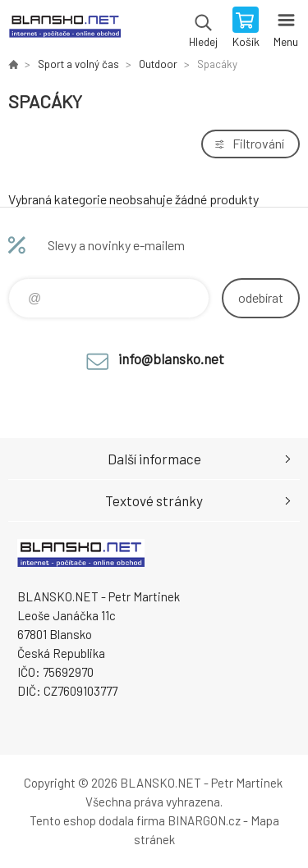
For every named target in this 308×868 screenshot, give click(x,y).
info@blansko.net (171, 359)
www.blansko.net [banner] (64, 29)
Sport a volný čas (78, 64)
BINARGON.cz (204, 820)
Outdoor (158, 64)
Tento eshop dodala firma (97, 820)
